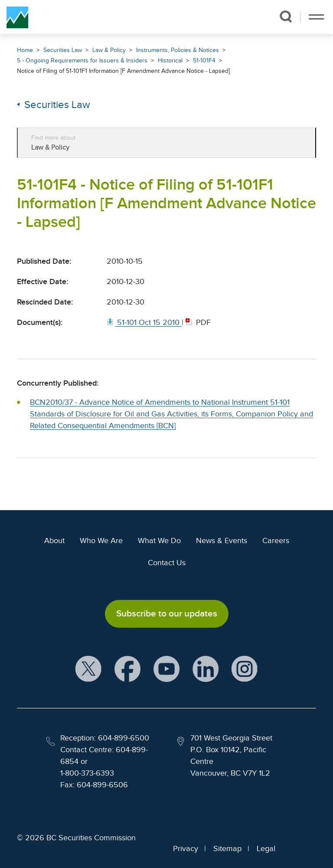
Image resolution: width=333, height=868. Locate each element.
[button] (286, 16)
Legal (266, 848)
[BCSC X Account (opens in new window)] (88, 669)
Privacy (186, 848)
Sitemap (227, 848)
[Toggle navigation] (316, 17)
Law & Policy (109, 50)
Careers (276, 540)
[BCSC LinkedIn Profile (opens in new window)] (206, 669)
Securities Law (63, 50)
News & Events (222, 540)
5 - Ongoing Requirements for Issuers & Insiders (82, 61)
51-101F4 (204, 61)
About (54, 540)
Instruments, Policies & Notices (178, 50)
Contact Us (167, 563)
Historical (170, 61)
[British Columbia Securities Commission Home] (17, 17)
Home (25, 50)
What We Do (159, 540)
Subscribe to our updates (167, 613)
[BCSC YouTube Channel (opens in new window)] (166, 669)
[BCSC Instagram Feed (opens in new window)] (245, 669)
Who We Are (101, 540)
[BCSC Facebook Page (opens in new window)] (127, 669)
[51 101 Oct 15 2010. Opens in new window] (144, 322)
